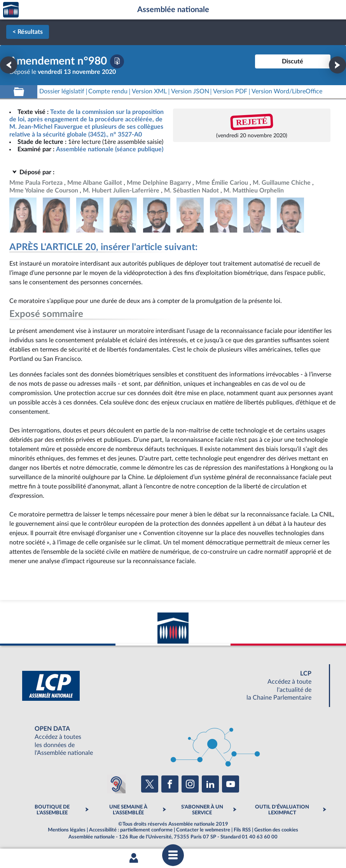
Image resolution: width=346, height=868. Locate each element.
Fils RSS (242, 830)
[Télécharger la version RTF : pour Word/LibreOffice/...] (287, 92)
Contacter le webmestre (203, 830)
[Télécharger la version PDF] (117, 61)
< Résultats (28, 32)
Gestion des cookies (276, 830)
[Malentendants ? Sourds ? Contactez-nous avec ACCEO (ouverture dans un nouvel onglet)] (116, 784)
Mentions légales (67, 830)
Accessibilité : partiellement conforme (131, 830)
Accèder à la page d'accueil (11, 10)
